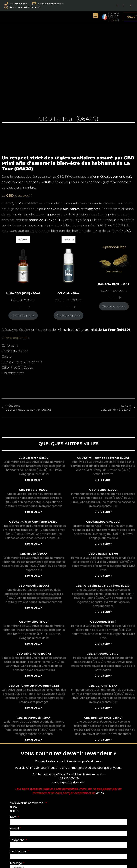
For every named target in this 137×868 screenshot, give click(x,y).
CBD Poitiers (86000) (34, 490)
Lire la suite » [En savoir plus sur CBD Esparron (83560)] (34, 480)
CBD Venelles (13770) (34, 622)
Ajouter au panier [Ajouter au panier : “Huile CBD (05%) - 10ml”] (23, 315)
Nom (14, 817)
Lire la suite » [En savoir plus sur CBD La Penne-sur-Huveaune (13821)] (34, 708)
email (100, 793)
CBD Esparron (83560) (34, 458)
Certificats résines (15, 351)
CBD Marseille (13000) (34, 586)
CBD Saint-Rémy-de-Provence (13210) (103, 458)
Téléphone (18, 840)
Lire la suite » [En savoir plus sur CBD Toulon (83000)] (103, 512)
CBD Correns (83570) (103, 686)
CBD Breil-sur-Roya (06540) (103, 718)
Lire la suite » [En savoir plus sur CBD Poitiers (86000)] (34, 512)
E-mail (15, 828)
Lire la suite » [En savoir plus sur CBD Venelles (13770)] (34, 644)
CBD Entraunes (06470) (103, 654)
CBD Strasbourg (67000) (103, 522)
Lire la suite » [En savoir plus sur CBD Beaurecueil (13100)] (34, 740)
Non (16, 811)
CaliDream (10, 346)
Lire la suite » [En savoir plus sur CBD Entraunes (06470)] (103, 676)
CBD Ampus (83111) (103, 622)
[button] (96, 15)
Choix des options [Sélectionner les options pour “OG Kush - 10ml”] (68, 315)
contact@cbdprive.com (68, 782)
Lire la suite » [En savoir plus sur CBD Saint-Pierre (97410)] (34, 676)
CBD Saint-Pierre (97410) (34, 654)
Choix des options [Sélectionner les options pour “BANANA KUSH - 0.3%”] (114, 306)
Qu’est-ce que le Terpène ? (22, 362)
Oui (15, 807)
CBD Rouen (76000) (34, 554)
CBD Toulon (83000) (103, 490)
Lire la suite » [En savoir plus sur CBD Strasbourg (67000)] (103, 544)
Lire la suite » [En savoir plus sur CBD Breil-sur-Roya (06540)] (103, 740)
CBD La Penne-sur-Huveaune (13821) (34, 686)
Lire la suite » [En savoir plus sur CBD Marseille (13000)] (34, 608)
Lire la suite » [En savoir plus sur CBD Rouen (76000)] (34, 576)
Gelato (7, 357)
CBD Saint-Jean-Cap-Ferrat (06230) (34, 522)
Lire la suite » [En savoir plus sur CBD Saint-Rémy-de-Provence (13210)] (103, 480)
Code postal (19, 852)
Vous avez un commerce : (28, 803)
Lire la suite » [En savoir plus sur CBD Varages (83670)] (103, 576)
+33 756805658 (68, 778)
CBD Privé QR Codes (17, 368)
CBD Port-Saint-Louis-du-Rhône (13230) (103, 586)
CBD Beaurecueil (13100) (34, 718)
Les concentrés (13, 373)
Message (16, 863)
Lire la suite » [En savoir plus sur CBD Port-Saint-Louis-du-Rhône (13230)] (103, 612)
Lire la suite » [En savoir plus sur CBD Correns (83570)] (103, 708)
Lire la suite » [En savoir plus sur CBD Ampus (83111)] (103, 644)
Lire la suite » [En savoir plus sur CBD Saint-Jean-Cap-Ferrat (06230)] (34, 544)
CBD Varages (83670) (103, 554)
